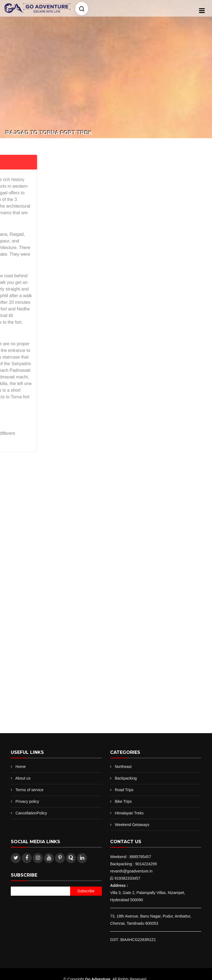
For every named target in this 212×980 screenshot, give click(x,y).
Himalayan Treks (129, 813)
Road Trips (124, 790)
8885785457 (141, 857)
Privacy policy (27, 801)
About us (23, 778)
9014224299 (146, 864)
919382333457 (127, 878)
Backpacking (126, 778)
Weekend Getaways (132, 825)
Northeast (123, 767)
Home (21, 767)
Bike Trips (123, 801)
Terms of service (30, 790)
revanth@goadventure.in (131, 871)
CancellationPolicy (31, 813)
